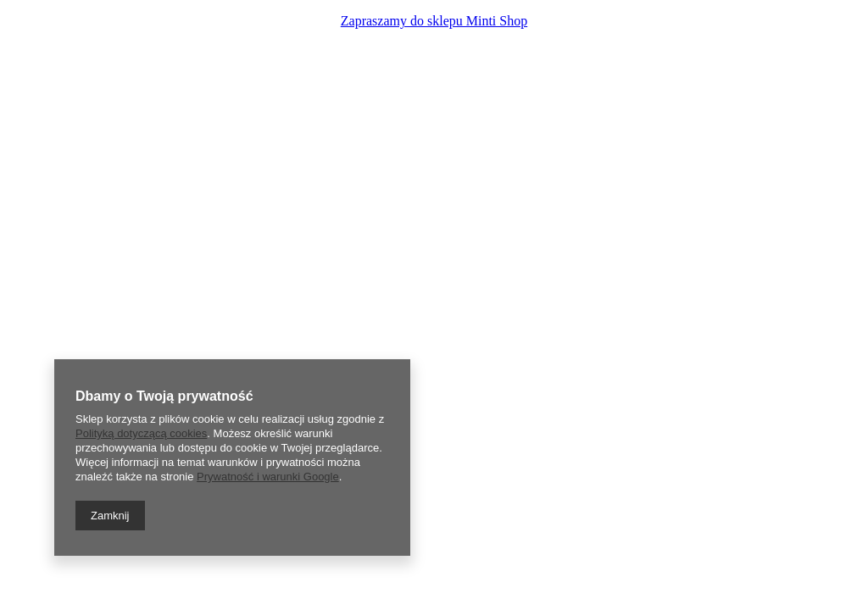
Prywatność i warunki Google (268, 477)
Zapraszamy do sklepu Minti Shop (434, 21)
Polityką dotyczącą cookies (141, 433)
